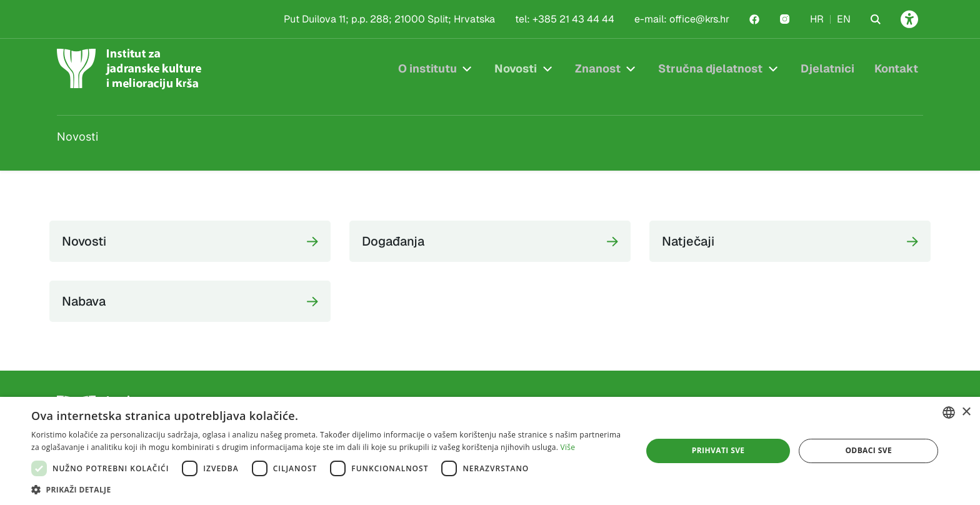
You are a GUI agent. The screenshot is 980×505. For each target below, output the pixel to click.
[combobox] (949, 412)
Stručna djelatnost (710, 68)
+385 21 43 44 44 (573, 19)
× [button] (966, 412)
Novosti (516, 68)
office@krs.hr (699, 19)
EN (844, 19)
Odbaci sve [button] (868, 450)
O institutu (427, 68)
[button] (327, 489)
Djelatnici (827, 68)
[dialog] (490, 451)
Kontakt (896, 68)
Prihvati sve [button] (718, 450)
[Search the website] (876, 19)
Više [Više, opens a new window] (568, 447)
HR (817, 19)
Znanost (598, 68)
